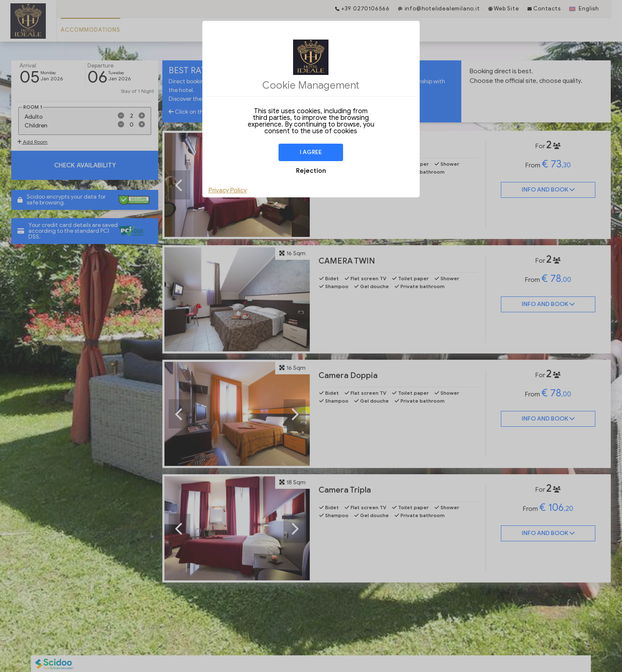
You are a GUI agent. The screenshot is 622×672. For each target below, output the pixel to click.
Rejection (311, 171)
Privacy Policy (228, 190)
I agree (311, 152)
